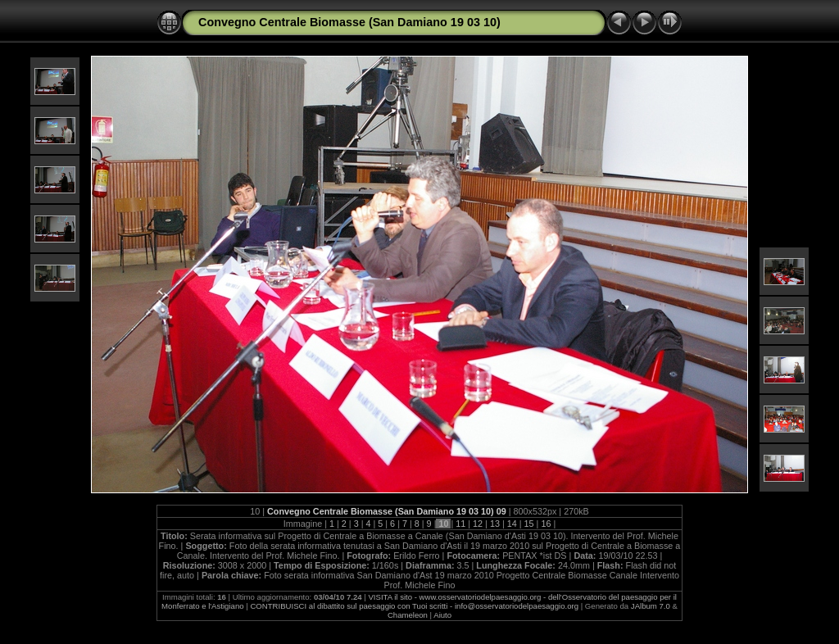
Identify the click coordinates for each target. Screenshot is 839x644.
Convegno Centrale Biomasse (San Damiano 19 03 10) (349, 22)
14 (512, 524)
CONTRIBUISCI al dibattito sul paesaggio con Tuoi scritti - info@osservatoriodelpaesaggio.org (414, 606)
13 (495, 524)
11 (460, 524)
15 (529, 524)
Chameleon (408, 615)
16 (546, 524)
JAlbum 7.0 (651, 606)
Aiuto (442, 615)
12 (478, 524)
